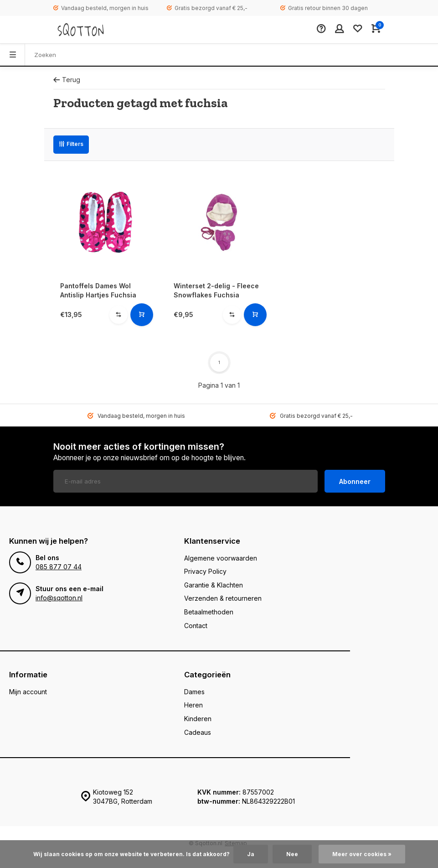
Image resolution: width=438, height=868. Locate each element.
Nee (292, 854)
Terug (67, 80)
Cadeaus (198, 732)
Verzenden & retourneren (223, 598)
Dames (194, 692)
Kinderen (198, 719)
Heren (193, 705)
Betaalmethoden (209, 612)
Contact (196, 626)
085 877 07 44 (59, 567)
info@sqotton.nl (59, 598)
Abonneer (355, 481)
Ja (251, 854)
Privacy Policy (205, 571)
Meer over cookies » (362, 854)
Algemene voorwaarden (221, 558)
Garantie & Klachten (214, 585)
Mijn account (28, 692)
